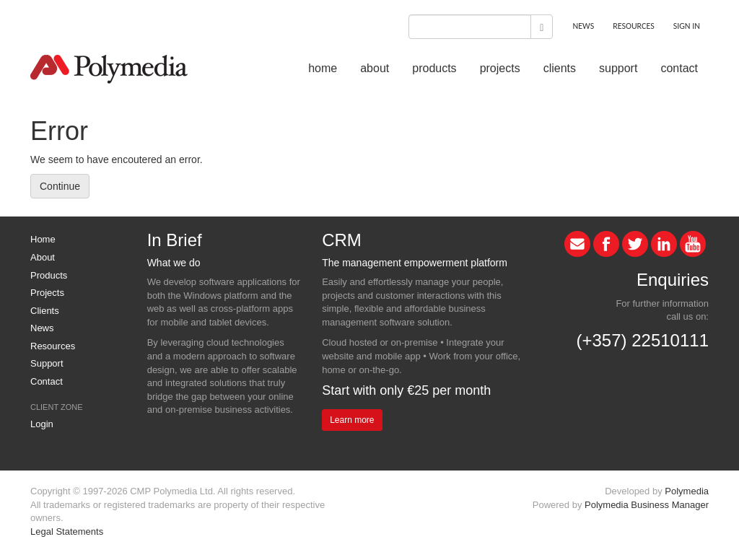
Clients (45, 311)
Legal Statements (67, 531)
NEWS (583, 26)
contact (679, 68)
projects (500, 68)
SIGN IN (687, 26)
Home (43, 239)
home (323, 68)
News (42, 328)
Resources (53, 346)
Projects (47, 293)
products (434, 68)
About (43, 257)
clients (560, 68)
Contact (47, 381)
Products (49, 275)
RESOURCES (633, 26)
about (375, 68)
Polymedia (687, 491)
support (618, 68)
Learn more (352, 420)
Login (42, 424)
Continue (60, 186)
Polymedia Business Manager (647, 505)
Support (47, 363)
